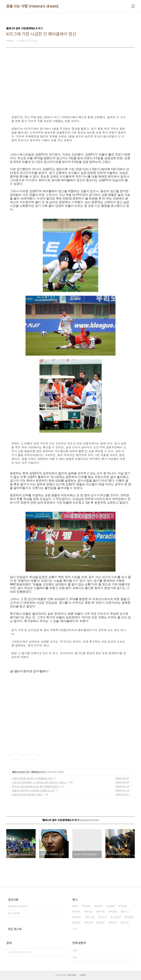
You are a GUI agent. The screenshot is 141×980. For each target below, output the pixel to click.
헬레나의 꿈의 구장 (21, 772)
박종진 (101, 923)
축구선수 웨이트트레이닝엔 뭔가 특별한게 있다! (36, 786)
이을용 (130, 917)
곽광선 (113, 923)
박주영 (101, 912)
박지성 (126, 923)
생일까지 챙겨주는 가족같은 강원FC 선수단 (33, 790)
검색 (65, 952)
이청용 (113, 912)
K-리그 (126, 912)
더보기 (75, 929)
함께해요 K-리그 (38, 772)
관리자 (83, 975)
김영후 (111, 906)
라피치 (77, 912)
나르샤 (103, 917)
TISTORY (72, 975)
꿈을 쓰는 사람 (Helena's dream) (32, 6)
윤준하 (77, 923)
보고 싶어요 (14, 913)
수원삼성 (116, 917)
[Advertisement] (70, 684)
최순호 (89, 912)
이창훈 (87, 906)
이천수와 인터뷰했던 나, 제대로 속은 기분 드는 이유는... (40, 782)
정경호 (99, 906)
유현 (76, 906)
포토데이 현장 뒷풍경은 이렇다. (27, 794)
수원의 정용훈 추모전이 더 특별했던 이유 (32, 778)
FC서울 (91, 917)
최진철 (89, 923)
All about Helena (18, 906)
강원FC (78, 917)
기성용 (123, 906)
